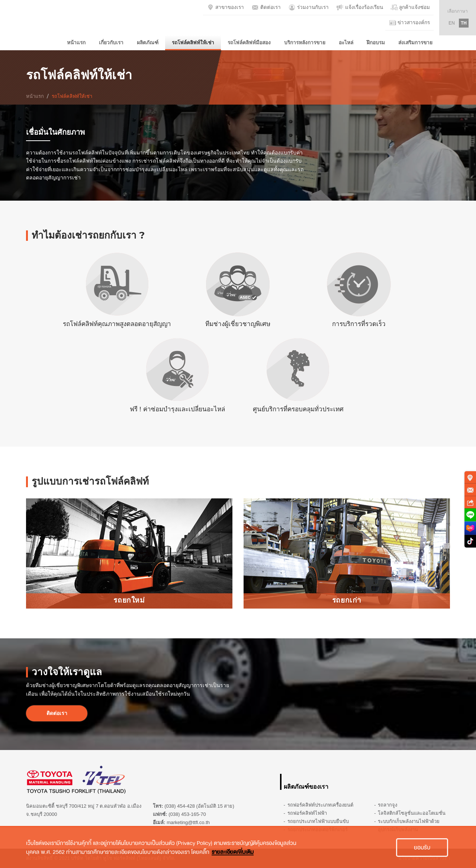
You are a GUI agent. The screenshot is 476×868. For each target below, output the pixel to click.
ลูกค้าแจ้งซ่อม (410, 7)
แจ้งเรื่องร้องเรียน (360, 7)
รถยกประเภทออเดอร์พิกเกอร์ (318, 829)
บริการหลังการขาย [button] (305, 43)
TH (464, 23)
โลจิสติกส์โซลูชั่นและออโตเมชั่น (412, 813)
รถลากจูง (387, 805)
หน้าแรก (76, 43)
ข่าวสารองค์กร (410, 23)
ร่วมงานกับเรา (308, 7)
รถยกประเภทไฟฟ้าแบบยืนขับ (318, 821)
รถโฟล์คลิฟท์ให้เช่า (193, 43)
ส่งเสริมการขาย (415, 43)
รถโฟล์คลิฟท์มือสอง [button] (249, 43)
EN (452, 23)
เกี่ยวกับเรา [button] (111, 43)
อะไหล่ (346, 43)
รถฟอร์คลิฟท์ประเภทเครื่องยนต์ (320, 805)
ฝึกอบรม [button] (376, 43)
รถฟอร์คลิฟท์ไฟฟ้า (307, 813)
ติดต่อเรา (266, 7)
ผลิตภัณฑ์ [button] (148, 43)
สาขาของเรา (226, 7)
